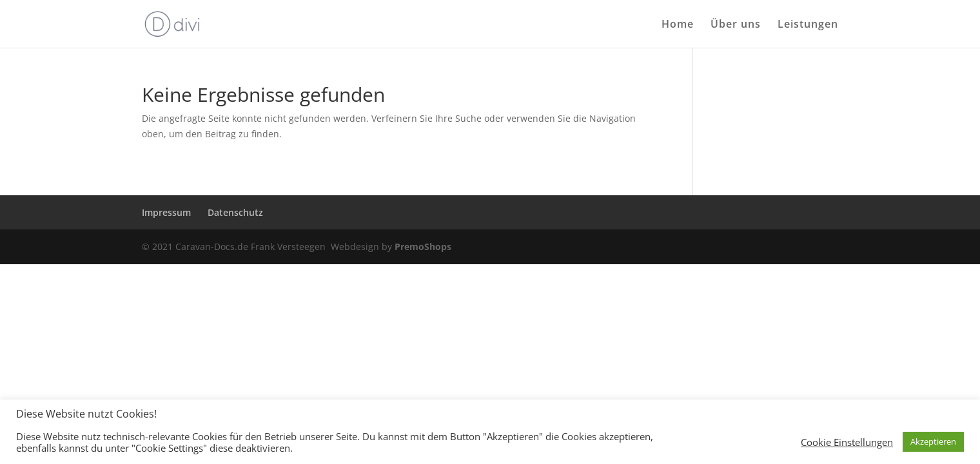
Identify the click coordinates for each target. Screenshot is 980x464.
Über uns (736, 25)
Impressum (166, 212)
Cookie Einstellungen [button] (847, 442)
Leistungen (808, 25)
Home (678, 25)
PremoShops (423, 247)
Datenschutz (235, 212)
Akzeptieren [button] (933, 441)
